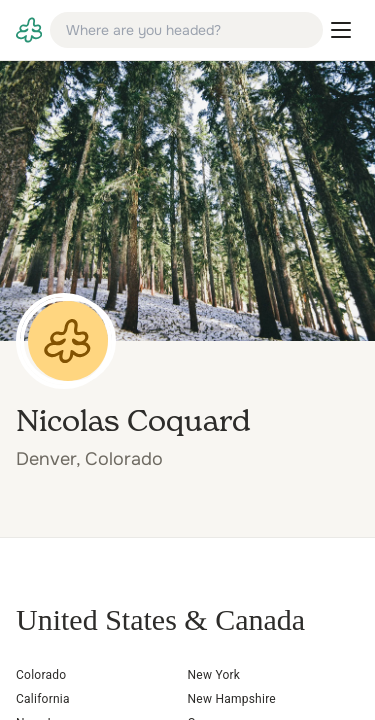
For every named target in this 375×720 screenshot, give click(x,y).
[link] (29, 30)
